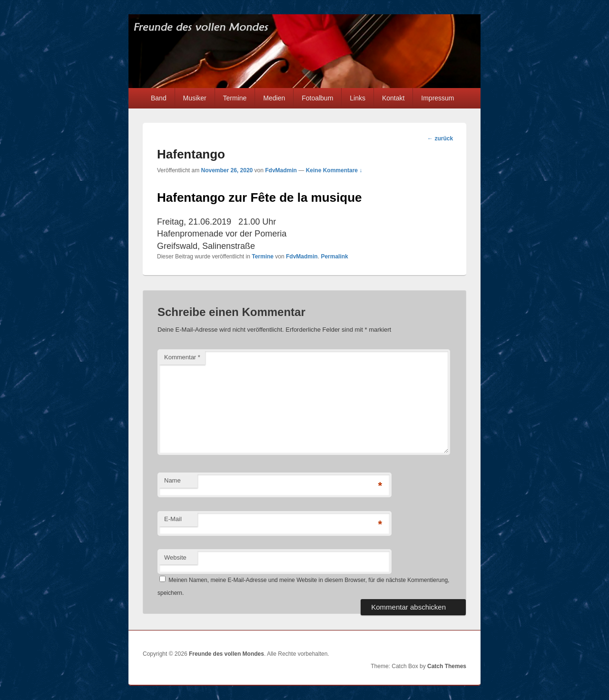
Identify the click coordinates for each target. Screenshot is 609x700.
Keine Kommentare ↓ (334, 170)
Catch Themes (447, 666)
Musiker (195, 98)
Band (159, 98)
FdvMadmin (281, 170)
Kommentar (182, 357)
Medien (274, 98)
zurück (440, 138)
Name (172, 480)
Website (175, 557)
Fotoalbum (317, 98)
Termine (235, 98)
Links (358, 98)
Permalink (334, 256)
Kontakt (393, 98)
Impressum (437, 98)
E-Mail (173, 519)
